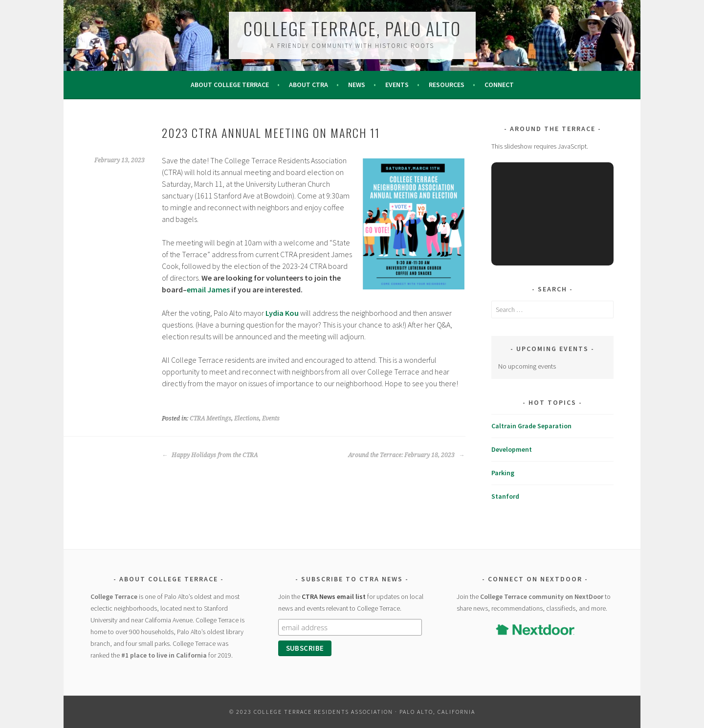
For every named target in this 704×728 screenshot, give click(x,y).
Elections (247, 419)
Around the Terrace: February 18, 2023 (406, 455)
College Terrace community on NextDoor (542, 596)
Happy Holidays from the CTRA (210, 455)
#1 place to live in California (164, 655)
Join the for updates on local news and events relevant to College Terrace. (351, 602)
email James (208, 289)
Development (512, 449)
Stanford (505, 496)
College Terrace (114, 596)
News (357, 85)
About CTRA (308, 85)
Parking (503, 473)
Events (397, 85)
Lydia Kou (282, 313)
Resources (447, 85)
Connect (499, 85)
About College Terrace (230, 85)
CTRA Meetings (210, 419)
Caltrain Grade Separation (531, 426)
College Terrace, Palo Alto (352, 28)
